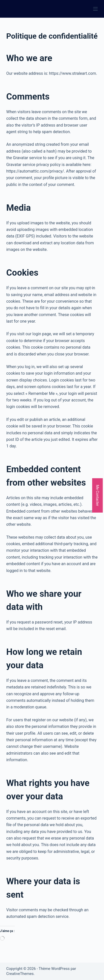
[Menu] (95, 9)
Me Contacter (97, 495)
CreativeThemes (20, 974)
